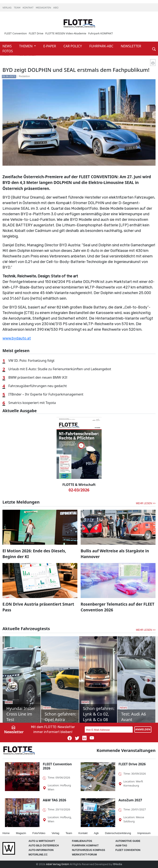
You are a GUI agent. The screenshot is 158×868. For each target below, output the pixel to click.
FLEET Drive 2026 (132, 764)
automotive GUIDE (128, 841)
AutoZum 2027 (130, 800)
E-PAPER (50, 46)
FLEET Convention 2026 (57, 766)
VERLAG (7, 8)
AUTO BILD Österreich (44, 846)
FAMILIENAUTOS (82, 841)
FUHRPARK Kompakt (85, 846)
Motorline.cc (38, 855)
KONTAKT (28, 8)
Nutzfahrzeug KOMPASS (89, 850)
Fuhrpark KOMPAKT (101, 33)
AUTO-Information (41, 850)
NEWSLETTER (131, 46)
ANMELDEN (143, 729)
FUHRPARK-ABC (102, 46)
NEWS (8, 46)
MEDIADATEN (44, 8)
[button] (10, 680)
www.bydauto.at (17, 338)
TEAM (17, 8)
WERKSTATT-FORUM (84, 855)
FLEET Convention (16, 33)
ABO (56, 8)
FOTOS (8, 51)
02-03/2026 (79, 490)
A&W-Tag (121, 846)
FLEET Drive (36, 33)
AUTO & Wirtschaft (42, 841)
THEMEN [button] (26, 46)
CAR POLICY (73, 46)
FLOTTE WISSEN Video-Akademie (66, 33)
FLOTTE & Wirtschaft (79, 485)
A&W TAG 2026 (55, 800)
